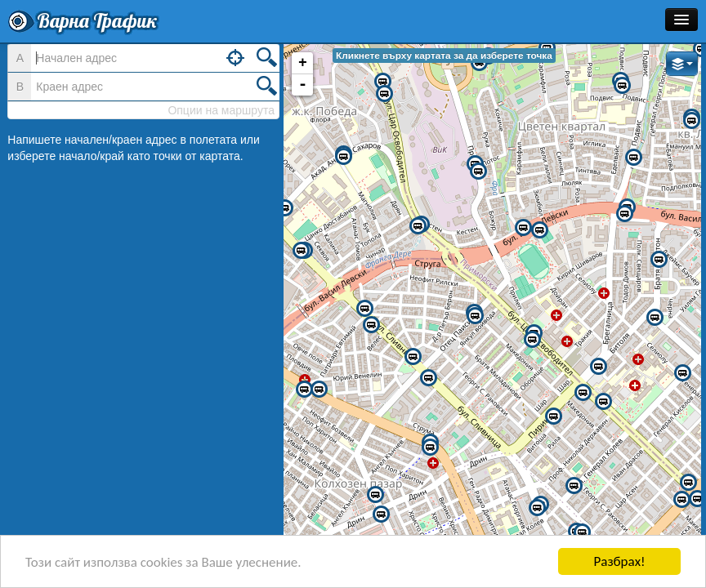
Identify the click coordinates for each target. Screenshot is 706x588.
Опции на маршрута (221, 110)
